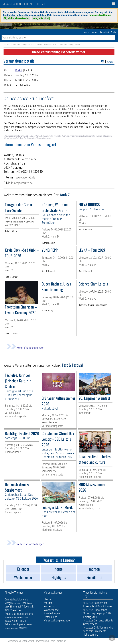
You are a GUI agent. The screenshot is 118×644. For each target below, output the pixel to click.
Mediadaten (14, 641)
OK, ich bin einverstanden (16, 18)
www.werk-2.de (26, 177)
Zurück (110, 62)
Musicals (23, 599)
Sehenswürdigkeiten (15, 624)
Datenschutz (28, 641)
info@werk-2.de (23, 183)
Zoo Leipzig (17, 603)
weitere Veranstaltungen (25, 348)
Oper (23, 603)
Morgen (9, 603)
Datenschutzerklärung (100, 15)
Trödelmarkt (28, 607)
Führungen (24, 618)
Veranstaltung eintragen (58, 620)
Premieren (8, 618)
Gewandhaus (17, 610)
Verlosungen (14, 628)
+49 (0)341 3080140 (29, 172)
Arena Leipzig (19, 621)
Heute (29, 625)
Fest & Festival (44, 45)
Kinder (8, 610)
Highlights (28, 614)
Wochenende (16, 618)
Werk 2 (56, 45)
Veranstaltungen (21, 45)
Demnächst (11, 599)
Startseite (8, 45)
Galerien (8, 621)
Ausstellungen (13, 614)
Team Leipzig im (58, 641)
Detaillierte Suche (108, 32)
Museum (7, 628)
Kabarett (23, 628)
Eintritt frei (15, 607)
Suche (33, 45)
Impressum (42, 641)
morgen (94, 32)
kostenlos (49, 606)
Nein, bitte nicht (41, 18)
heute (86, 32)
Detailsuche (51, 617)
